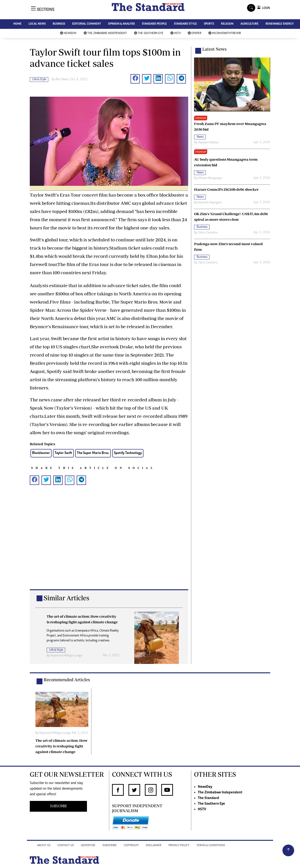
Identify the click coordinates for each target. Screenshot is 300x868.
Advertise (88, 846)
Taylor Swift (63, 453)
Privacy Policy (179, 846)
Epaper (195, 33)
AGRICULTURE (249, 24)
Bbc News (62, 80)
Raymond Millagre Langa (66, 656)
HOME (17, 24)
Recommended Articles (67, 680)
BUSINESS (59, 24)
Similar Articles (66, 598)
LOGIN (265, 8)
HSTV (176, 33)
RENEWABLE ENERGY (280, 24)
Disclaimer (154, 846)
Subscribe (110, 846)
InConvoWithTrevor (225, 33)
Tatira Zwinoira (208, 233)
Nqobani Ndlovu (208, 143)
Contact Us (66, 846)
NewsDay (68, 33)
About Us (44, 846)
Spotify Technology (128, 453)
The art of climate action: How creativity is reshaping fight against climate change (61, 746)
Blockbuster (41, 453)
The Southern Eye (149, 33)
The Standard (208, 798)
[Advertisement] (109, 542)
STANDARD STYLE (185, 24)
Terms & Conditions (211, 846)
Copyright (131, 846)
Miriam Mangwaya (210, 178)
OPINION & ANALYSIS (121, 24)
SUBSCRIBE (58, 806)
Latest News (214, 49)
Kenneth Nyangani (210, 203)
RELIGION (227, 24)
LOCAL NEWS (37, 24)
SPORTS (209, 24)
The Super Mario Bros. (93, 453)
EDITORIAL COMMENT (87, 24)
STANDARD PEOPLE (154, 24)
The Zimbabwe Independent (105, 33)
